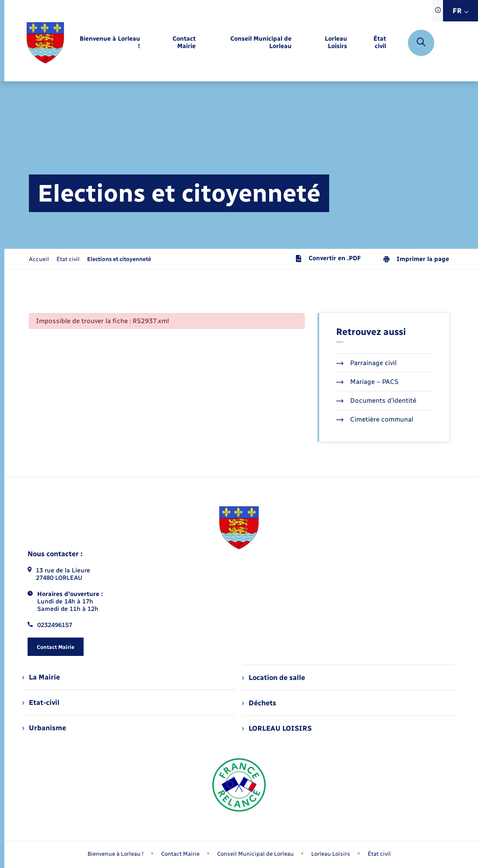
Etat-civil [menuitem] (41, 702)
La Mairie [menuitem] (41, 677)
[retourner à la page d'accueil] (45, 43)
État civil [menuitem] (379, 854)
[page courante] (119, 259)
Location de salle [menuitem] (274, 678)
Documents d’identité (376, 401)
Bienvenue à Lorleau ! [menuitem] (116, 854)
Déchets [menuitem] (259, 703)
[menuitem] (109, 43)
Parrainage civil (366, 363)
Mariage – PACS (367, 382)
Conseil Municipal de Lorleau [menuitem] (255, 854)
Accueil (39, 259)
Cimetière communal (375, 419)
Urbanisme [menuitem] (44, 728)
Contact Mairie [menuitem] (180, 854)
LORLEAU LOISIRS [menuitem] (277, 728)
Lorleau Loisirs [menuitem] (331, 854)
